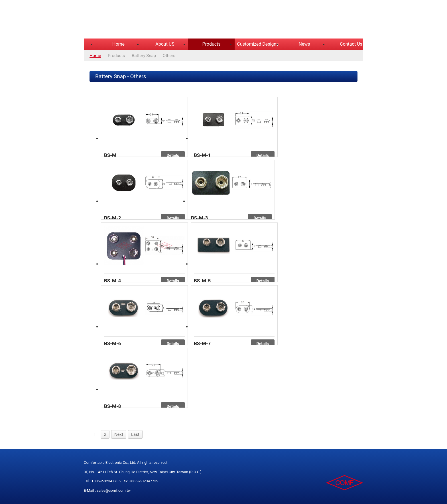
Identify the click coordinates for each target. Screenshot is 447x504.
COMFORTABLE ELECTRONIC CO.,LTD (155, 20)
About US (165, 44)
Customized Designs (258, 44)
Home (118, 44)
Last (135, 434)
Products (211, 44)
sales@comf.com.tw (114, 490)
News (304, 44)
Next (119, 434)
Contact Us (351, 44)
